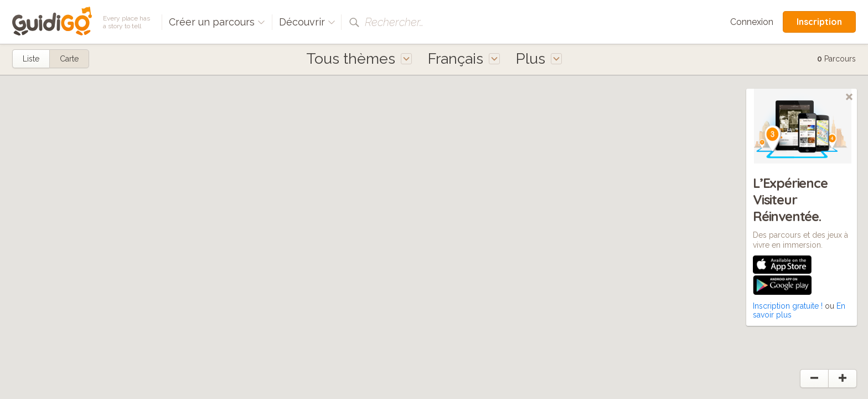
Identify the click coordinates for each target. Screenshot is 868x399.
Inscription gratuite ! (788, 306)
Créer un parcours (217, 22)
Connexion (752, 22)
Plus (539, 58)
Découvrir (307, 22)
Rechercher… (394, 22)
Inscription (819, 22)
